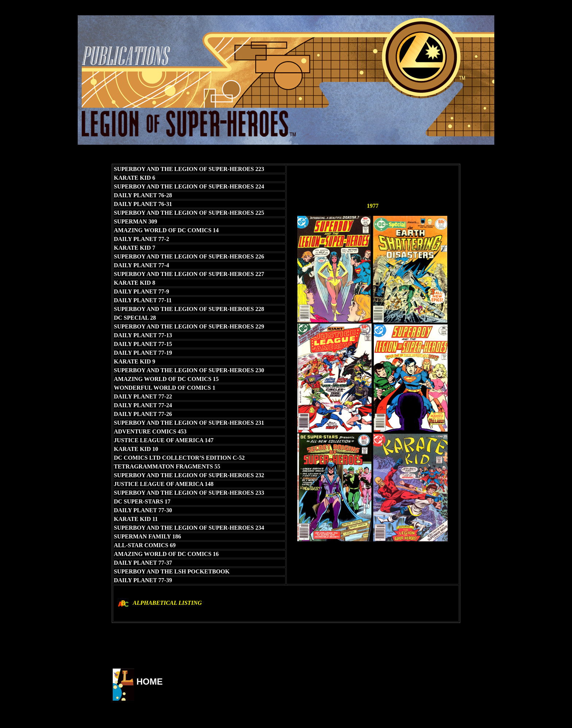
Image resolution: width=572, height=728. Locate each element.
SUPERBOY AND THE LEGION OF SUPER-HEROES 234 (189, 528)
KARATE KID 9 (135, 361)
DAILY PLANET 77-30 (143, 510)
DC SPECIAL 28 (135, 318)
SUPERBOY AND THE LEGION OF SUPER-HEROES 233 (189, 493)
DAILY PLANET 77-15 (143, 344)
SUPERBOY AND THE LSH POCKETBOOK (172, 571)
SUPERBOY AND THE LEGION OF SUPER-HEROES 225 (189, 213)
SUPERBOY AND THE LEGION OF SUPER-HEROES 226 (189, 256)
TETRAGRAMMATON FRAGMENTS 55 (167, 466)
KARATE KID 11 (136, 519)
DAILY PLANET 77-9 (141, 291)
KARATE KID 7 (135, 248)
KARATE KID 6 (135, 178)
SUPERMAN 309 (136, 221)
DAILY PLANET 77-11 (143, 300)
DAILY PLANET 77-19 (143, 353)
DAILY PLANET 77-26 (143, 414)
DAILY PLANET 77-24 (143, 405)
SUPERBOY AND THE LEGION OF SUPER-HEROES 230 (189, 370)
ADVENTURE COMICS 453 (150, 431)
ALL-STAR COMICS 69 (145, 545)
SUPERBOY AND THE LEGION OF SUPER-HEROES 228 (189, 309)
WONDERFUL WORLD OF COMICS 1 (165, 388)
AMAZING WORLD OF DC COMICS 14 (166, 230)
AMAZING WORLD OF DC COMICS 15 (166, 379)
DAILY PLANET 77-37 (143, 563)
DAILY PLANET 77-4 (141, 265)
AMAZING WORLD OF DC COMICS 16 (166, 554)
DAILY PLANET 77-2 (141, 239)
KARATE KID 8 (135, 283)
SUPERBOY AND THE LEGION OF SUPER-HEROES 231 (189, 423)
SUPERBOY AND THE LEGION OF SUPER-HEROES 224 (189, 186)
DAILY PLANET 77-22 (143, 396)
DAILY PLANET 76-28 (143, 195)
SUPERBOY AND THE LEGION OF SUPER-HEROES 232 (189, 475)
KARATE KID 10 (136, 449)
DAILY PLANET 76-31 (143, 204)
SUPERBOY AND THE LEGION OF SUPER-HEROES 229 (189, 326)
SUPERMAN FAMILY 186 (147, 536)
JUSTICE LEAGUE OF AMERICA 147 (164, 440)
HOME (150, 682)
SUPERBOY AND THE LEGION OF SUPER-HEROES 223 (189, 169)
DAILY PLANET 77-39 (143, 580)
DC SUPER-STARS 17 (142, 501)
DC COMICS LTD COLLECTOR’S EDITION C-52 (179, 458)
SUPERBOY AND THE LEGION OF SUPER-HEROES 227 (189, 274)
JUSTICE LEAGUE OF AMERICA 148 (164, 484)
